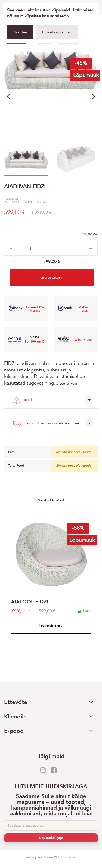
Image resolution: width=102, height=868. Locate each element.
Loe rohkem (68, 383)
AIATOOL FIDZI (30, 602)
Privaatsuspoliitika (57, 32)
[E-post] (51, 826)
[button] (94, 97)
